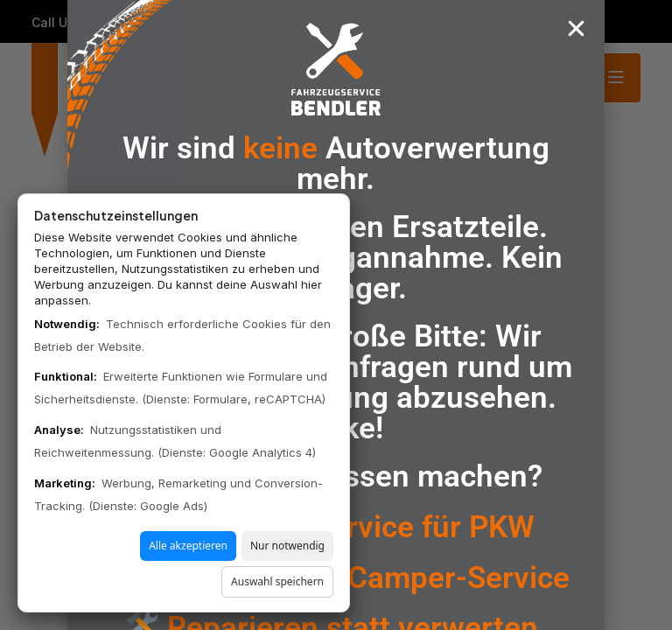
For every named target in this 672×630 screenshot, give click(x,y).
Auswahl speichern (277, 581)
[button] (576, 28)
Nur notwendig (287, 546)
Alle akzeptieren (188, 546)
